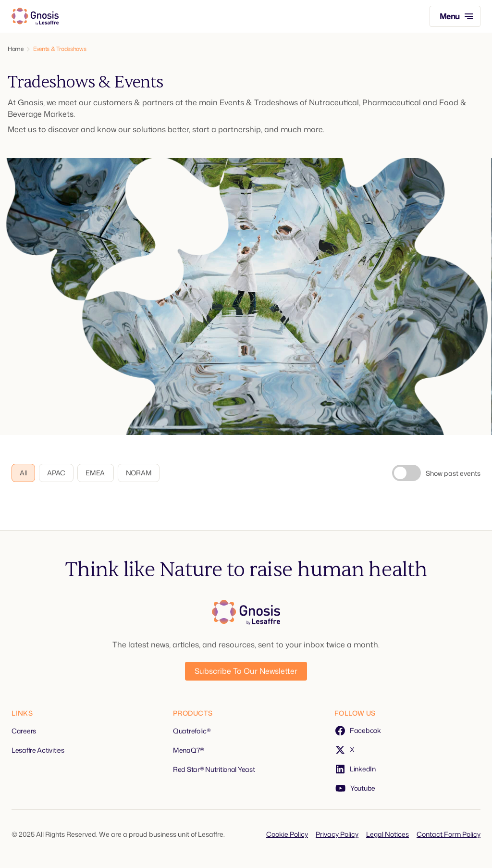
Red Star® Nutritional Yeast (214, 769)
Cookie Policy (287, 834)
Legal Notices (387, 834)
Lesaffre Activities (38, 750)
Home (16, 49)
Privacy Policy (337, 834)
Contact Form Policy (449, 834)
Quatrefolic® (192, 731)
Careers (24, 731)
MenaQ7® (189, 750)
